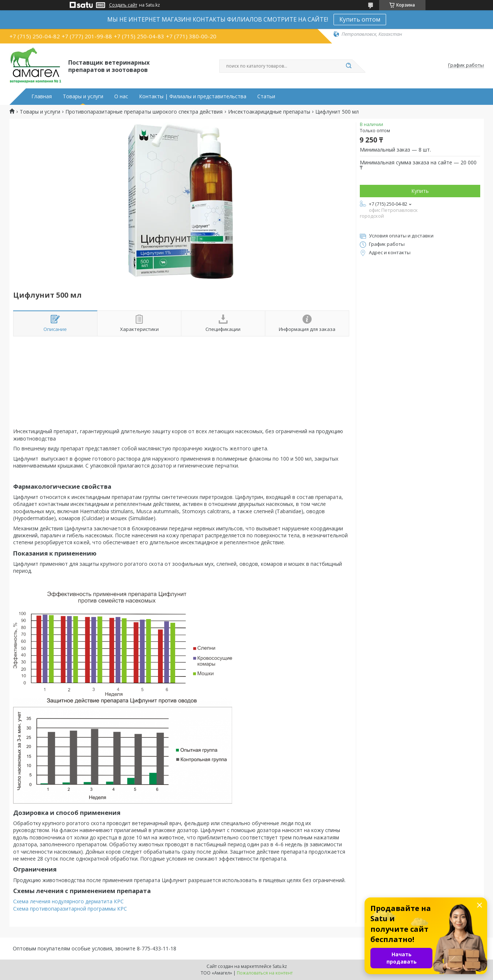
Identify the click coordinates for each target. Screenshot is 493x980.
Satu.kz (280, 966)
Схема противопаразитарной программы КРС (70, 909)
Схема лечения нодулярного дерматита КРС (68, 901)
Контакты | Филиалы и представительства (193, 96)
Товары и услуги (83, 96)
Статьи (266, 96)
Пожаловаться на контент (265, 973)
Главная (42, 96)
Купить (420, 191)
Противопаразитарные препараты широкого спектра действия (144, 112)
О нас (121, 96)
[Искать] (349, 66)
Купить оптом (360, 19)
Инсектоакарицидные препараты (269, 112)
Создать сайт (123, 5)
